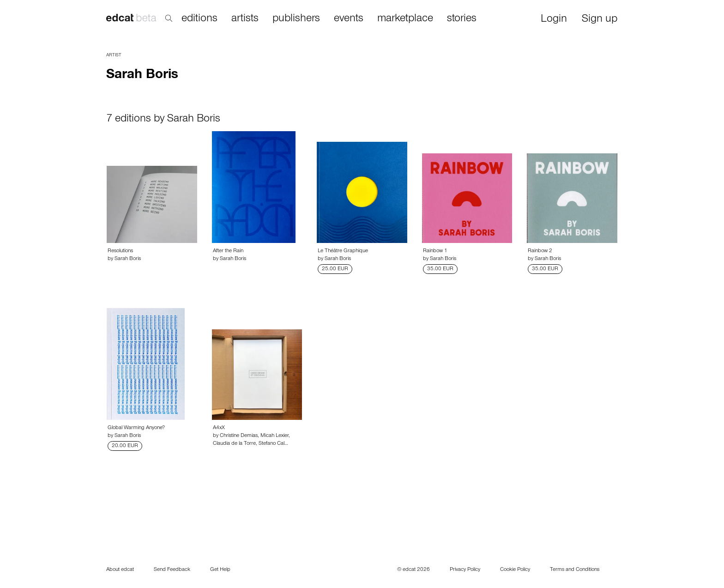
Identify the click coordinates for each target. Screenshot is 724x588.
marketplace (405, 19)
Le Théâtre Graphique (343, 251)
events (349, 19)
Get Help (220, 570)
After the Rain (228, 251)
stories (462, 19)
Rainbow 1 (435, 251)
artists (245, 19)
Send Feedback (172, 570)
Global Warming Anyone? (136, 428)
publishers (296, 19)
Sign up (600, 20)
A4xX (219, 428)
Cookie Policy (515, 570)
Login (554, 20)
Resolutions (120, 251)
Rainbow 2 (540, 251)
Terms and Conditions (575, 570)
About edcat (120, 570)
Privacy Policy (465, 570)
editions (199, 19)
